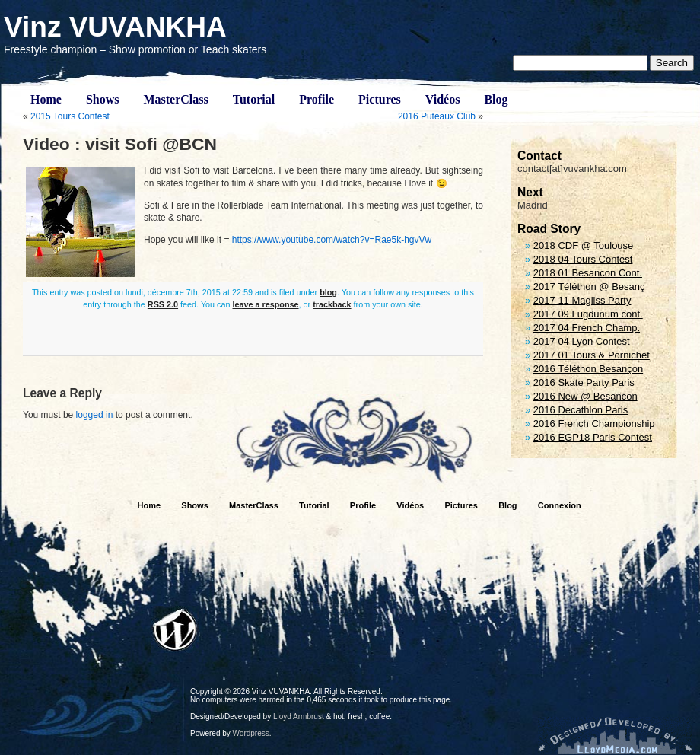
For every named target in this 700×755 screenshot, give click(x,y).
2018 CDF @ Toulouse (583, 245)
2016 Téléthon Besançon (588, 369)
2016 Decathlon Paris (581, 410)
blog (328, 292)
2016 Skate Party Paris (584, 382)
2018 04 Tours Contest (583, 259)
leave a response (266, 304)
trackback (332, 304)
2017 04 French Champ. (587, 328)
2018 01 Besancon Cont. (588, 273)
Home (46, 99)
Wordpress (251, 733)
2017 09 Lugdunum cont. (588, 314)
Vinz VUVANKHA (115, 27)
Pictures (380, 99)
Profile (317, 99)
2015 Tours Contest (70, 116)
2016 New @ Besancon (585, 396)
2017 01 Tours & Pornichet (592, 355)
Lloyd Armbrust (299, 717)
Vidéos (443, 99)
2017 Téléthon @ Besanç (589, 287)
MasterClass (175, 99)
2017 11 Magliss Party (582, 300)
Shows (103, 99)
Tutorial (254, 99)
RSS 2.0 (163, 304)
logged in (95, 415)
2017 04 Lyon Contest (582, 341)
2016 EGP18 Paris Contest (593, 437)
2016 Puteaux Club (437, 116)
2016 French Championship (594, 424)
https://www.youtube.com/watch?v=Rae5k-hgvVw (332, 240)
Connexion (560, 505)
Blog (496, 99)
